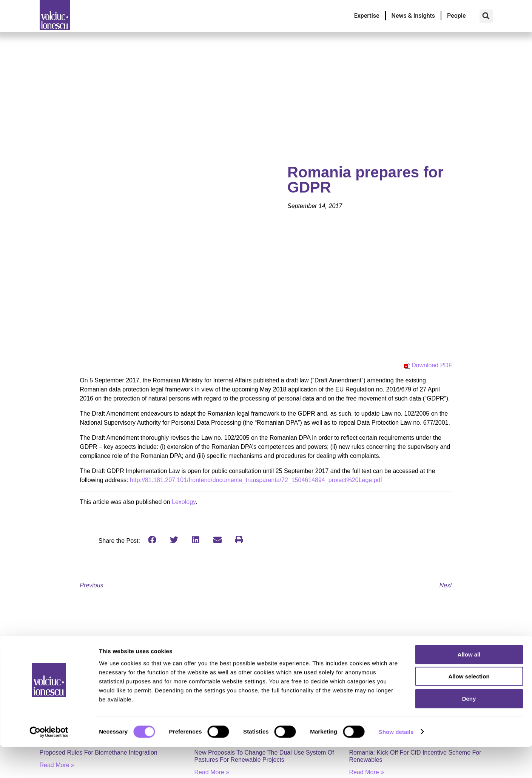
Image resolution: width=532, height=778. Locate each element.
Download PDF (432, 365)
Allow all (469, 686)
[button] (486, 16)
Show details (396, 763)
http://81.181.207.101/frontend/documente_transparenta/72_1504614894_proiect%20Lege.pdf (256, 480)
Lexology (184, 502)
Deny (469, 730)
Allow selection (469, 708)
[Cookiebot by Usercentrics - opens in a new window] (49, 763)
